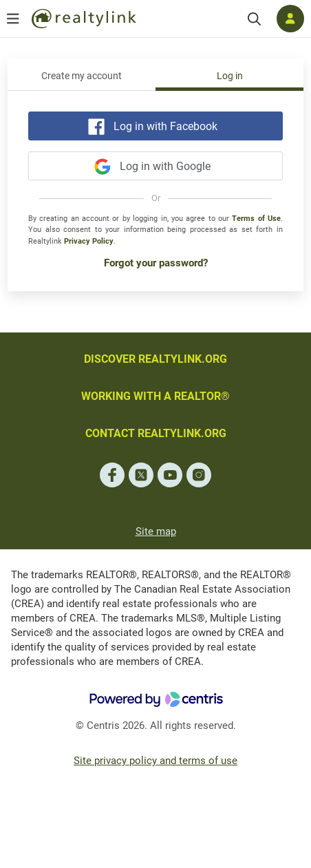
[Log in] (290, 19)
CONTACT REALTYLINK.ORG (156, 433)
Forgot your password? (156, 263)
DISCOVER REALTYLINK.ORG (155, 359)
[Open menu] (13, 19)
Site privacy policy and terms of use (155, 761)
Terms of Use (256, 219)
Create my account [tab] (82, 76)
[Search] (254, 19)
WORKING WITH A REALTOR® (155, 396)
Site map (156, 531)
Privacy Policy (89, 241)
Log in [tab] (230, 76)
